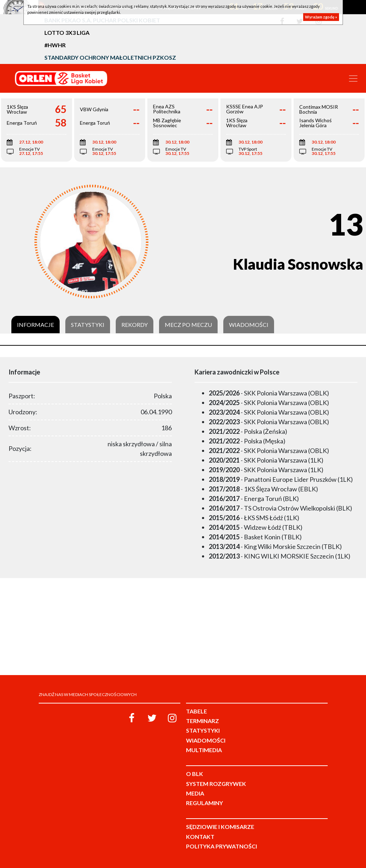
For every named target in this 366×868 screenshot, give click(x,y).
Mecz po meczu (188, 325)
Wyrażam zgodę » (321, 17)
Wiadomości (249, 325)
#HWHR (55, 45)
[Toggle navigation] (353, 79)
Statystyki (88, 325)
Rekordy (135, 325)
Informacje (35, 325)
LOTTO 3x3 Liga (67, 33)
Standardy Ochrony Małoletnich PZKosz (110, 57)
